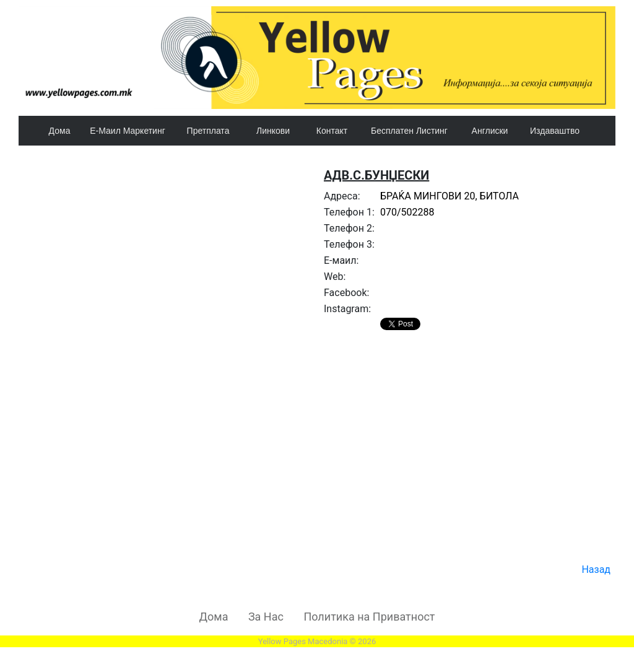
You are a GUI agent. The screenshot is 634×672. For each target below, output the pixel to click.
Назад (596, 569)
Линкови (273, 131)
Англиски (490, 131)
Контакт (332, 131)
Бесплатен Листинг (409, 131)
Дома (60, 131)
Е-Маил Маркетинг (128, 131)
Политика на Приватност (369, 617)
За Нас (266, 617)
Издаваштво (555, 131)
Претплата (208, 131)
